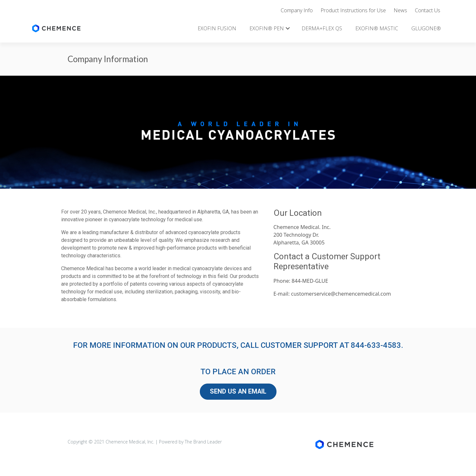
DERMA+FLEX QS (322, 28)
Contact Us (428, 10)
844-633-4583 (376, 345)
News (400, 10)
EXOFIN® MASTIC (377, 28)
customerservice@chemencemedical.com (341, 294)
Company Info (297, 10)
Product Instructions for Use (353, 10)
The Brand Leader (203, 442)
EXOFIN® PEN (267, 28)
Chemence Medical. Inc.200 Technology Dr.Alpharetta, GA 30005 (302, 235)
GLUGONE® (426, 28)
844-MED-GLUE (310, 281)
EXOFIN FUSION (217, 28)
